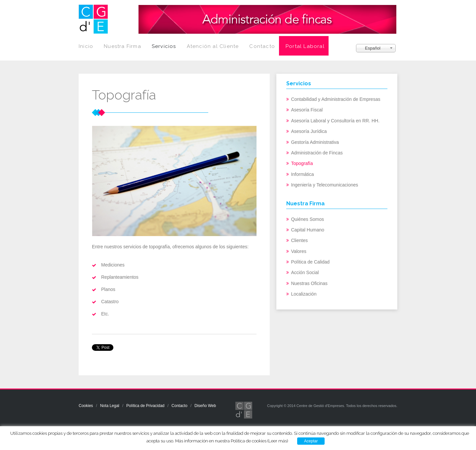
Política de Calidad (310, 262)
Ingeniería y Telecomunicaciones (324, 185)
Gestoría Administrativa (315, 142)
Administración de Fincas (317, 153)
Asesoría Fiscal (307, 110)
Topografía (302, 163)
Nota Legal (110, 406)
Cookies (86, 406)
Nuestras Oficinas (309, 283)
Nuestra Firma (122, 46)
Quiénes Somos (307, 219)
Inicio (86, 46)
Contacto (262, 46)
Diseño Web (205, 406)
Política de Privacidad (145, 406)
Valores (298, 251)
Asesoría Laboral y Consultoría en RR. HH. (335, 121)
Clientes (299, 240)
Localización (304, 294)
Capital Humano (307, 230)
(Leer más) (278, 441)
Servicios (164, 46)
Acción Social (305, 272)
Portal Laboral (305, 46)
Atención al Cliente (213, 46)
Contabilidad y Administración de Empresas (336, 99)
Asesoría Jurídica (309, 131)
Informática (302, 174)
